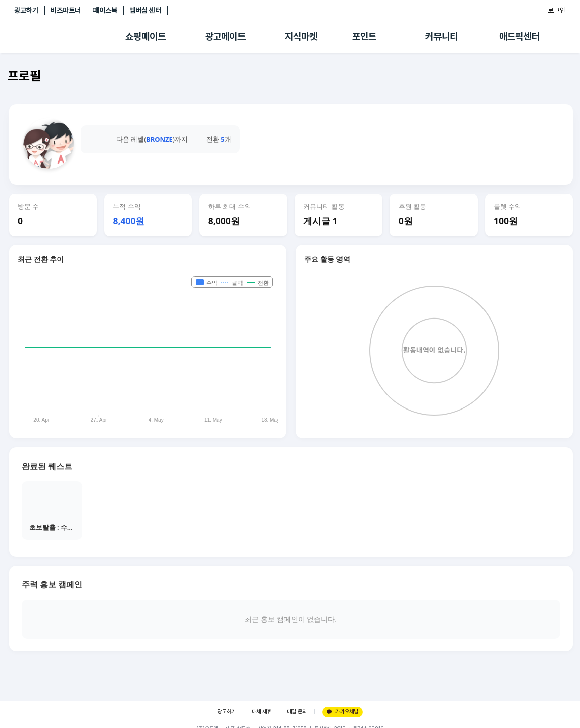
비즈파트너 (66, 10)
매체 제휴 (261, 712)
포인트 (364, 37)
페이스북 (105, 10)
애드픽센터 (519, 37)
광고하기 (26, 10)
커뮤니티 (442, 37)
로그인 (557, 10)
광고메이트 (225, 37)
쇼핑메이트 (146, 37)
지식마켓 (301, 37)
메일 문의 (297, 712)
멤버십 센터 (145, 10)
